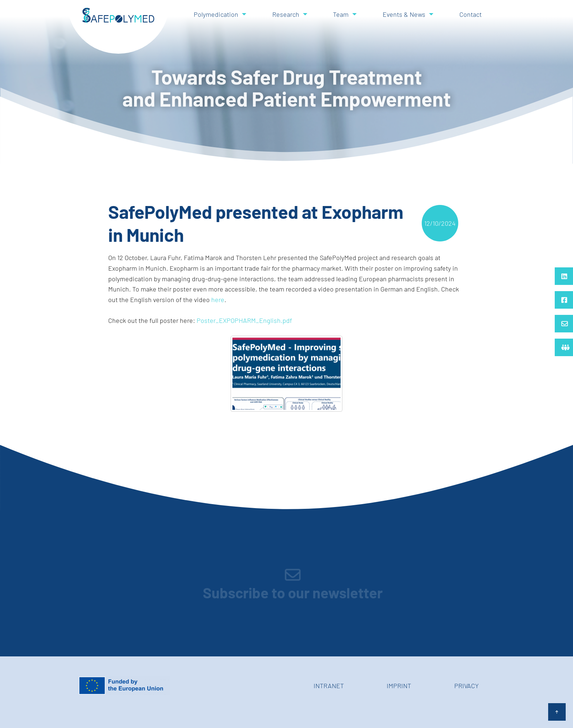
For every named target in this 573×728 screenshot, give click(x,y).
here (218, 300)
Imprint (399, 686)
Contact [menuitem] (470, 14)
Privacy (466, 686)
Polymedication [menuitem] (216, 14)
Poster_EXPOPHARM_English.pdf (244, 320)
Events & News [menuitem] (404, 14)
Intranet (329, 686)
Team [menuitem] (341, 14)
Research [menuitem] (286, 14)
